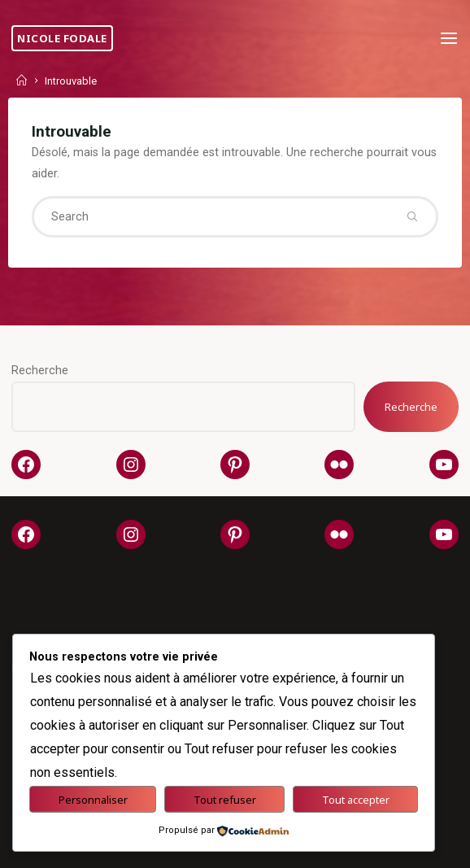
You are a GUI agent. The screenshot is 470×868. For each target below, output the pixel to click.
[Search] (412, 216)
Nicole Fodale (62, 38)
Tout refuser (225, 800)
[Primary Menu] (449, 39)
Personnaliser (93, 800)
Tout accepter (356, 800)
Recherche (40, 371)
